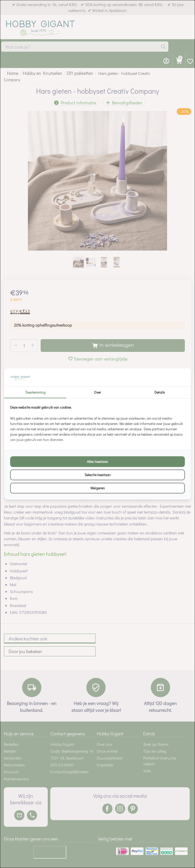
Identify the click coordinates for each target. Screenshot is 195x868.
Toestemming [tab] (35, 392)
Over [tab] (97, 392)
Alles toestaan (97, 461)
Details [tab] (160, 392)
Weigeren (98, 488)
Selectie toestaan (98, 475)
